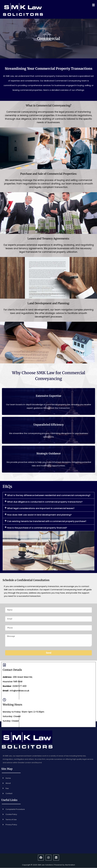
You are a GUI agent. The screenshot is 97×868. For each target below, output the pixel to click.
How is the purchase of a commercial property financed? (37, 528)
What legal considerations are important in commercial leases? (41, 508)
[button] (78, 5)
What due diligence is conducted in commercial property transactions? (45, 502)
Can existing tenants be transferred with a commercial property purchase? (47, 521)
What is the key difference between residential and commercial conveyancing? (49, 495)
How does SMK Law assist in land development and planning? (39, 515)
